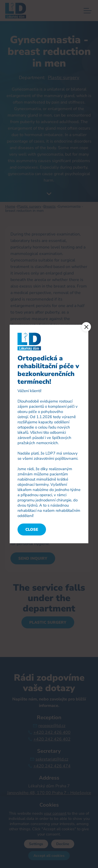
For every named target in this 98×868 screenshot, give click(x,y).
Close (32, 529)
